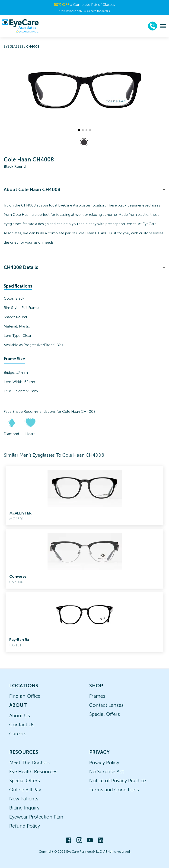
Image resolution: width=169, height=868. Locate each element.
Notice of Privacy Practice (118, 781)
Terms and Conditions (114, 790)
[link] (84, 496)
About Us (20, 716)
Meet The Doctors (29, 762)
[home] (20, 26)
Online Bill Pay (25, 790)
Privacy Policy (104, 762)
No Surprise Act (107, 771)
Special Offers (105, 714)
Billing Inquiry (24, 808)
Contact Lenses (106, 705)
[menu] (163, 26)
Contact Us (22, 725)
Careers (18, 734)
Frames (97, 696)
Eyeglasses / (15, 47)
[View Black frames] (84, 142)
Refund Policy (25, 826)
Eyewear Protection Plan (36, 817)
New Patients (24, 799)
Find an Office (25, 696)
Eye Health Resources (33, 771)
